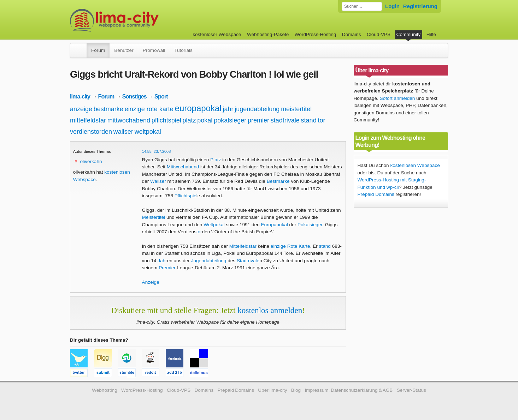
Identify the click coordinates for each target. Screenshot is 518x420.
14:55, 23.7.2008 (157, 151)
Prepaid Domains (376, 194)
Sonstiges (134, 96)
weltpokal (148, 132)
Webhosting (105, 390)
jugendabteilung (257, 109)
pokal (205, 120)
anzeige (81, 109)
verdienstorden (91, 132)
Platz (216, 160)
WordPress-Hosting (316, 34)
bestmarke (108, 109)
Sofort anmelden (398, 98)
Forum (98, 50)
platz (189, 120)
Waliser (158, 181)
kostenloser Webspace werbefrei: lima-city (141, 20)
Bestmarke (278, 181)
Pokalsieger (310, 225)
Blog (296, 390)
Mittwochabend (183, 167)
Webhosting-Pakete (268, 34)
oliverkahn (91, 161)
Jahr (162, 261)
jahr (228, 109)
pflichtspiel (166, 120)
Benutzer (124, 50)
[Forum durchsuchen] (362, 6)
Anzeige (151, 282)
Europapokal (274, 225)
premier (258, 120)
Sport (161, 96)
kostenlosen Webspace (415, 165)
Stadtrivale (248, 261)
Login (392, 6)
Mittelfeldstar (243, 246)
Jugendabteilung (209, 261)
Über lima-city (272, 390)
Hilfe (431, 34)
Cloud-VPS (379, 34)
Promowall (154, 50)
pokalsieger (230, 120)
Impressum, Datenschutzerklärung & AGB (349, 390)
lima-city (80, 96)
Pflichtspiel (186, 196)
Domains (352, 34)
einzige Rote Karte (290, 246)
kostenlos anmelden (270, 310)
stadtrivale (285, 120)
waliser (123, 132)
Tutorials (183, 50)
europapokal (198, 108)
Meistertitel (154, 217)
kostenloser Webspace (217, 34)
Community (409, 34)
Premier (167, 268)
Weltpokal (214, 225)
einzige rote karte (149, 109)
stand (309, 120)
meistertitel (296, 109)
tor (321, 120)
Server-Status (411, 390)
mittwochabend (129, 120)
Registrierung (420, 6)
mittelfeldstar (88, 120)
